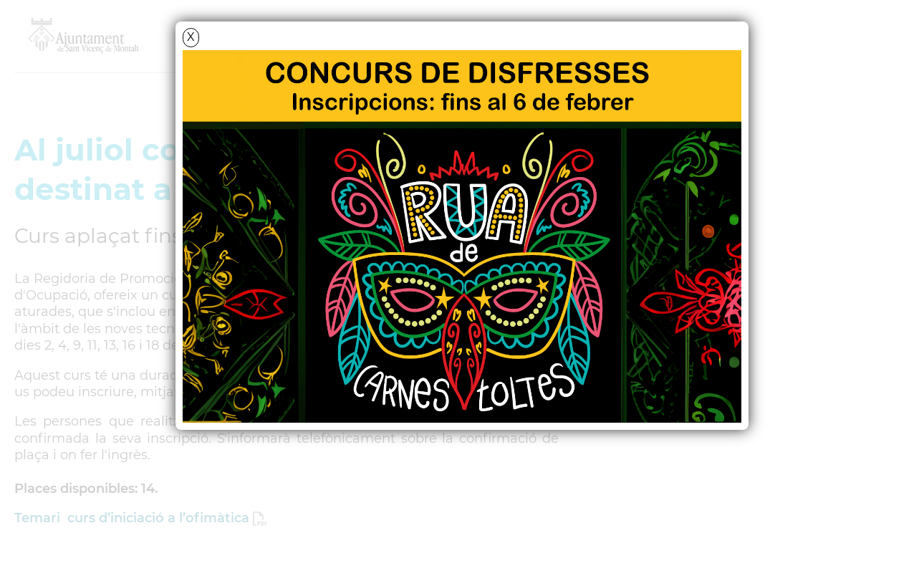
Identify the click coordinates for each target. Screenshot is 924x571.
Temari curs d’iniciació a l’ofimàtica (132, 518)
